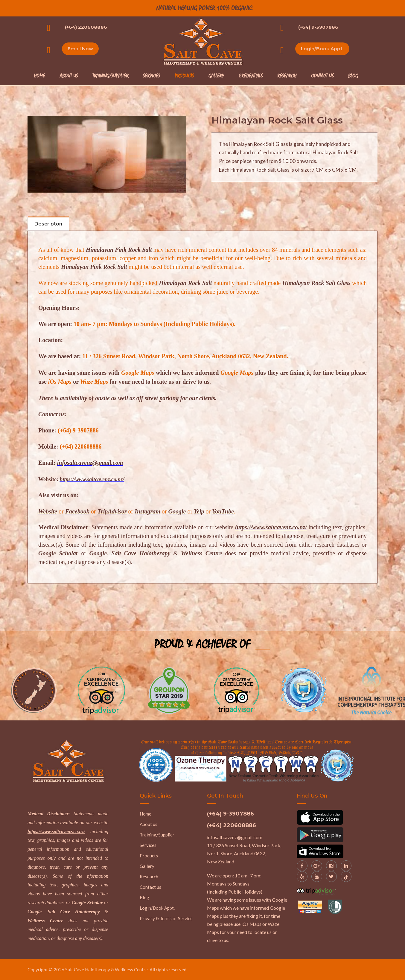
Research (287, 76)
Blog (353, 76)
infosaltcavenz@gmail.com (235, 837)
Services (152, 76)
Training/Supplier (110, 76)
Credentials (251, 76)
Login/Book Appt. (323, 49)
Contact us (150, 887)
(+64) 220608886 (86, 27)
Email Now (81, 49)
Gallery (216, 76)
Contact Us (322, 76)
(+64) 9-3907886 (318, 27)
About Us (69, 76)
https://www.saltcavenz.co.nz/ (56, 831)
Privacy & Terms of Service (166, 918)
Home (39, 76)
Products (184, 76)
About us (149, 824)
